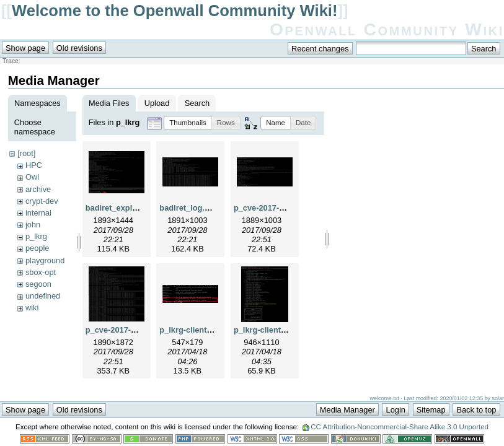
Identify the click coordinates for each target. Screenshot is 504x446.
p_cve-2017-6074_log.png (134, 330)
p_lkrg (36, 236)
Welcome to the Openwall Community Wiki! (175, 11)
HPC (34, 165)
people (37, 248)
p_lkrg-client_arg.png (200, 330)
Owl (32, 177)
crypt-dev (42, 201)
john (33, 225)
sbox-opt (41, 272)
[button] (188, 123)
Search (197, 103)
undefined (43, 296)
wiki (32, 308)
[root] (26, 153)
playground (45, 260)
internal (38, 213)
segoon (38, 284)
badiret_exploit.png (122, 208)
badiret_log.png (189, 208)
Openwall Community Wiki (387, 29)
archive (38, 189)
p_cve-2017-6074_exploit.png (289, 208)
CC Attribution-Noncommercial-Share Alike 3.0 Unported (400, 427)
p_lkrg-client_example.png (284, 330)
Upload (157, 103)
